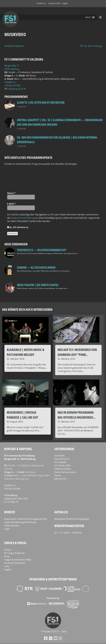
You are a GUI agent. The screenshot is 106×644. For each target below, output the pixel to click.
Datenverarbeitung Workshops (20, 522)
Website (10, 512)
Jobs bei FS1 (61, 479)
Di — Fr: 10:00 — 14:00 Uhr (68, 533)
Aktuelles (61, 512)
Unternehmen (64, 449)
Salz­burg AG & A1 (17, 89)
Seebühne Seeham (14, 46)
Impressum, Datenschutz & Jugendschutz (26, 519)
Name (11, 193)
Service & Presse (15, 543)
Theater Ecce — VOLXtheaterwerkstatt (42, 250)
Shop (7, 556)
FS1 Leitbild (60, 462)
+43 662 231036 (54, 3)
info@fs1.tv (41, 3)
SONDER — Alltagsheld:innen (36, 267)
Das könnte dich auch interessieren (27, 309)
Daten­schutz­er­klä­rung (23, 218)
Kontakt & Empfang (18, 449)
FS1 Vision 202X (62, 466)
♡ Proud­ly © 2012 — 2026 (53, 631)
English (65, 3)
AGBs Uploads (12, 526)
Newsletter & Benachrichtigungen (72, 519)
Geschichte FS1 (62, 459)
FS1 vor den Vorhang (91, 46)
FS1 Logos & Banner (14, 553)
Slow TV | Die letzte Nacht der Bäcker (41, 102)
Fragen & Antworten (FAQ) (18, 560)
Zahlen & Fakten (63, 469)
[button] (88, 17)
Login (7, 529)
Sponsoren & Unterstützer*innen (53, 579)
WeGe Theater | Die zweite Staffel (38, 285)
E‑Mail (11, 204)
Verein (58, 475)
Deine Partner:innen (65, 472)
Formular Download (15, 563)
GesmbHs (59, 456)
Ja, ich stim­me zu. (18, 227)
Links (7, 566)
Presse (8, 550)
